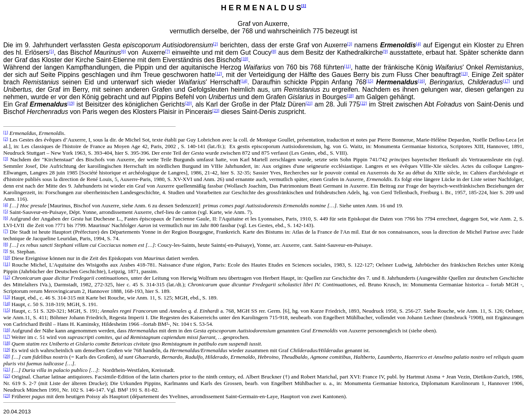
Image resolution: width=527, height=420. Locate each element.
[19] (71, 103)
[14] (244, 81)
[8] (274, 51)
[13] (464, 73)
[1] (304, 6)
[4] (418, 44)
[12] (218, 73)
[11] (347, 66)
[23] (216, 110)
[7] (168, 51)
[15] (370, 81)
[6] (124, 51)
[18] (350, 96)
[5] (51, 51)
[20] (188, 103)
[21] (309, 103)
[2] (215, 44)
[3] (350, 44)
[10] (245, 59)
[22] (363, 103)
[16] (421, 81)
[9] (385, 51)
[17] (506, 81)
